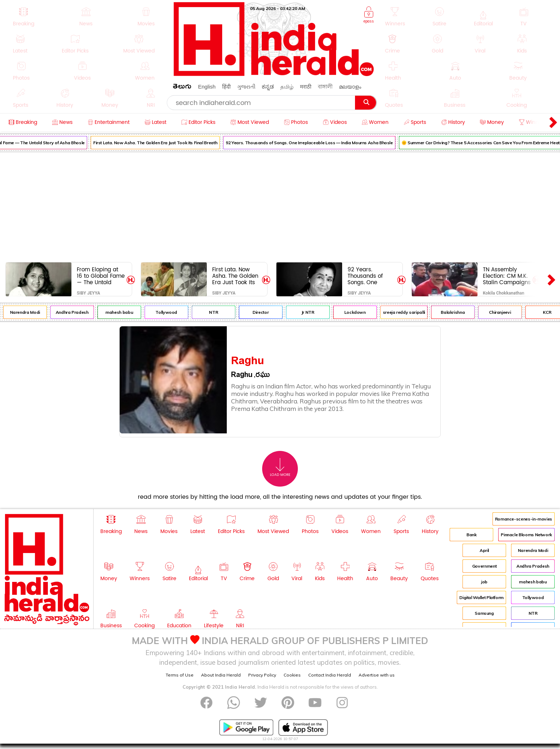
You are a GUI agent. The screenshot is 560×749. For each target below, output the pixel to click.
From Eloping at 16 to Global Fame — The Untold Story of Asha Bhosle (101, 276)
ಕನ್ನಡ (268, 87)
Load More (280, 468)
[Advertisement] (280, 206)
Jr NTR (314, 312)
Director (267, 312)
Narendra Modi (31, 312)
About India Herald (221, 675)
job (484, 582)
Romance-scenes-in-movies (524, 519)
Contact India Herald (330, 675)
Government (484, 566)
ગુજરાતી (246, 87)
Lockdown (361, 312)
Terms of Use (180, 675)
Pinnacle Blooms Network (526, 535)
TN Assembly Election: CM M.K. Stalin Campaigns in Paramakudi (507, 276)
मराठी (306, 87)
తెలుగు (182, 88)
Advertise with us (377, 675)
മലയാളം (350, 87)
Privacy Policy (262, 675)
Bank (472, 535)
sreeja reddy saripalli (410, 312)
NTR (220, 312)
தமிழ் (287, 87)
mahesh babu (126, 312)
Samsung (484, 613)
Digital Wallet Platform (481, 597)
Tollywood (173, 312)
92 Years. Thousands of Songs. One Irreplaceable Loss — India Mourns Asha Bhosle (316, 143)
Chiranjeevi (507, 312)
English (207, 87)
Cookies (292, 675)
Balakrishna (459, 312)
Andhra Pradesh (79, 312)
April (484, 550)
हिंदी (226, 87)
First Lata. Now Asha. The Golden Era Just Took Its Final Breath (162, 143)
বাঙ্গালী (325, 87)
